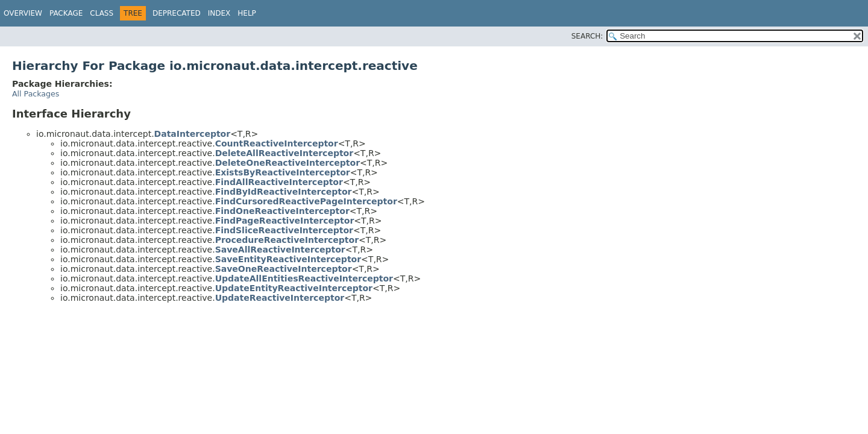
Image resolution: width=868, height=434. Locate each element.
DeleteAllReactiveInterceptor (284, 153)
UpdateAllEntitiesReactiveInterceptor (304, 278)
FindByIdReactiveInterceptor (284, 192)
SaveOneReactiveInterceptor (284, 269)
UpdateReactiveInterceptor (280, 298)
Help (247, 13)
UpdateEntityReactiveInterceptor (294, 288)
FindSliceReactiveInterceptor (284, 230)
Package (66, 13)
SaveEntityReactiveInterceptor (288, 259)
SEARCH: (587, 36)
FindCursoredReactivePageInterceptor (306, 201)
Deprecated (177, 13)
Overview (23, 13)
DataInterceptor (193, 134)
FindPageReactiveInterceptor (285, 221)
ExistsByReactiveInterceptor (283, 172)
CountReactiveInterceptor (277, 143)
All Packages (36, 94)
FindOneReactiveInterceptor (282, 211)
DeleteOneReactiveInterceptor (288, 163)
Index (219, 13)
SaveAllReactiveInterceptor (280, 250)
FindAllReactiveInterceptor (279, 182)
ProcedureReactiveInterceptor (287, 240)
